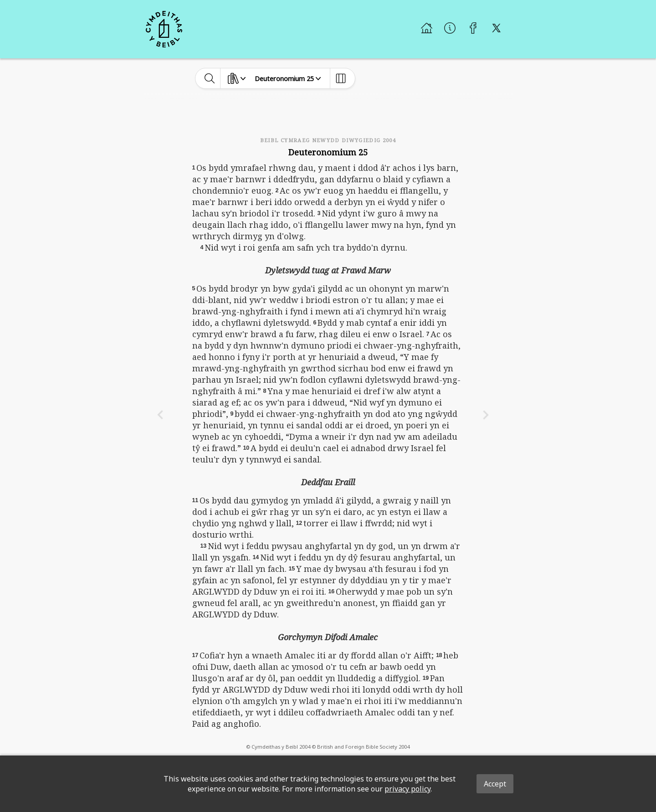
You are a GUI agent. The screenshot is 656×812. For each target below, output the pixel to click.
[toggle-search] (210, 78)
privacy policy (407, 789)
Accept (495, 784)
